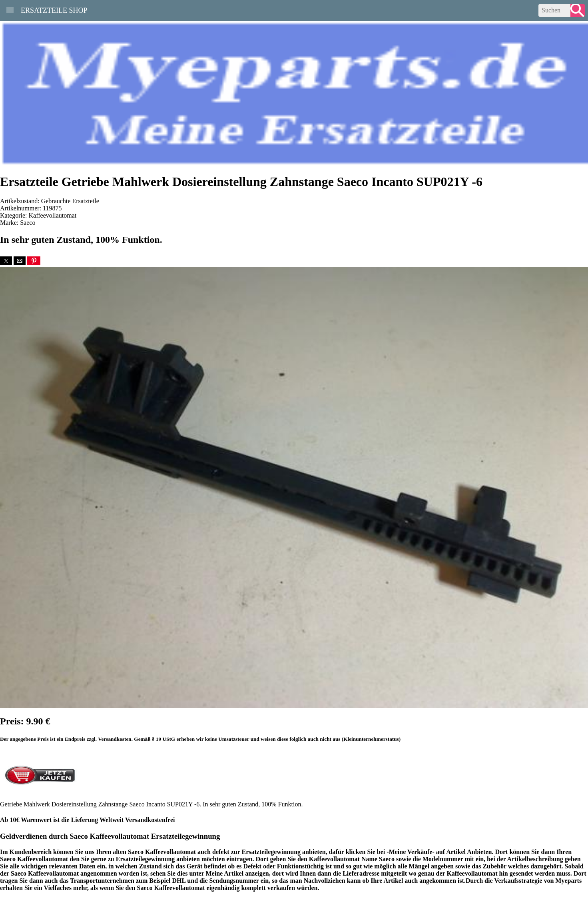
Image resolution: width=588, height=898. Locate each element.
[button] (6, 261)
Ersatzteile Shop (54, 10)
